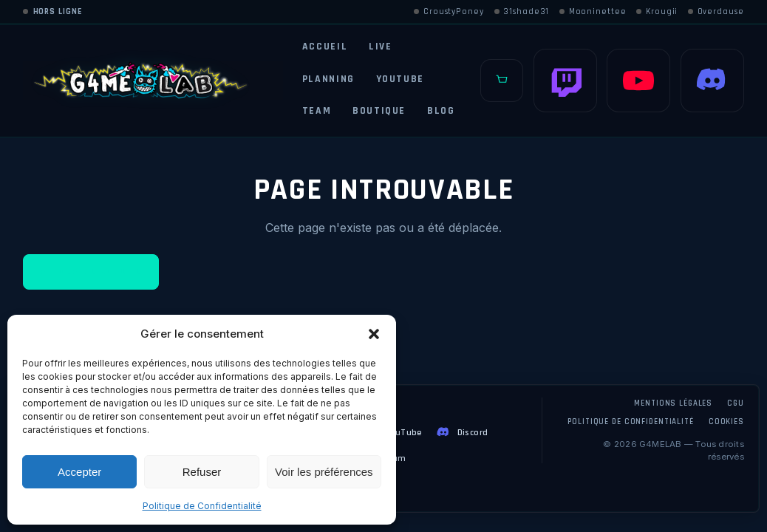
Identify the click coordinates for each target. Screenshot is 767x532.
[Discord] (712, 81)
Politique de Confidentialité (202, 506)
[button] (374, 334)
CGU (736, 403)
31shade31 (522, 11)
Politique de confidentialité (630, 422)
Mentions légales (673, 403)
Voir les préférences (324, 472)
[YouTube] (638, 81)
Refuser (202, 472)
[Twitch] (565, 81)
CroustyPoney (449, 11)
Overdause (716, 11)
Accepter (79, 472)
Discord (461, 432)
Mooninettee (593, 11)
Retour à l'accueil (91, 272)
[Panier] (502, 81)
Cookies (726, 422)
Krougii (657, 11)
